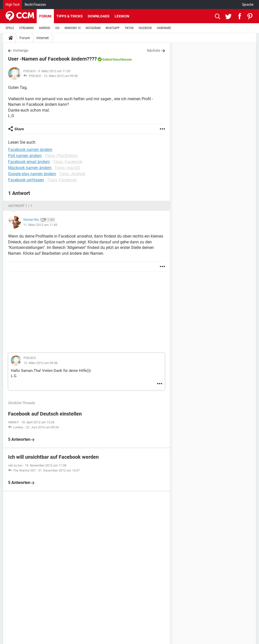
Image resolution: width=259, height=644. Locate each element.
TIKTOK (129, 28)
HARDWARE (164, 28)
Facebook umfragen (26, 180)
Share (19, 129)
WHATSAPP (112, 28)
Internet (43, 38)
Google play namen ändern (32, 174)
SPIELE (10, 28)
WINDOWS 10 (73, 28)
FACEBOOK (145, 28)
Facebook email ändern (29, 162)
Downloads (99, 16)
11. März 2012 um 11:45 (40, 225)
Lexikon (122, 16)
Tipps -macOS (67, 168)
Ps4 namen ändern (25, 156)
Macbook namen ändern (30, 168)
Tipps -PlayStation (61, 156)
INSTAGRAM (93, 28)
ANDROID (45, 28)
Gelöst (107, 59)
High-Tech (13, 5)
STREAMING (27, 28)
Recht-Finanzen (35, 5)
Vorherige (20, 50)
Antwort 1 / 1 (20, 206)
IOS (57, 28)
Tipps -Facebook (68, 162)
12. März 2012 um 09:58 (61, 76)
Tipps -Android (72, 174)
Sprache (248, 5)
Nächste (154, 50)
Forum (45, 16)
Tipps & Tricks (70, 16)
